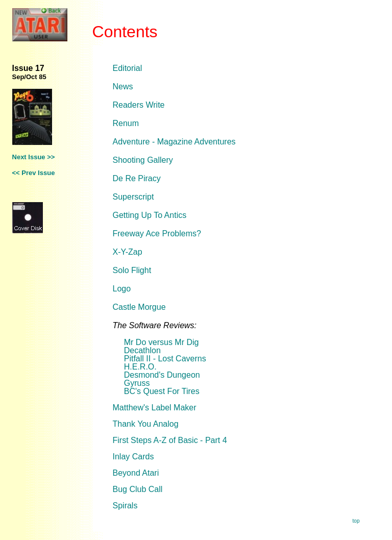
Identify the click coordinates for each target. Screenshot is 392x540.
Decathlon (142, 350)
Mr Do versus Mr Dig (162, 342)
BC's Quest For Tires (162, 391)
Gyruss (137, 383)
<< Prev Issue (34, 173)
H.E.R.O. (140, 367)
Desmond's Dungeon (162, 375)
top (356, 521)
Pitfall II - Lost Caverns (165, 359)
